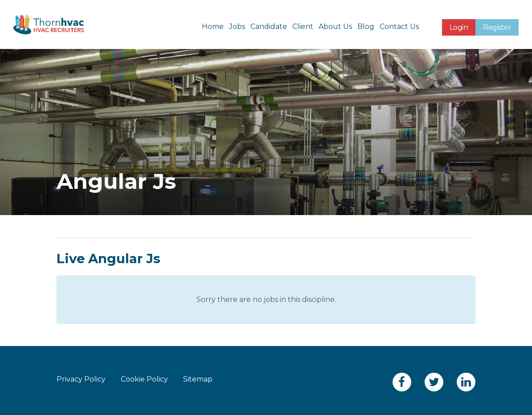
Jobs (237, 26)
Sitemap (198, 379)
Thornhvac (49, 24)
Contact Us (399, 26)
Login (459, 27)
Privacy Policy (81, 379)
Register (497, 27)
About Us (335, 26)
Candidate (269, 26)
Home (213, 26)
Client (303, 26)
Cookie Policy (144, 379)
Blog (366, 26)
